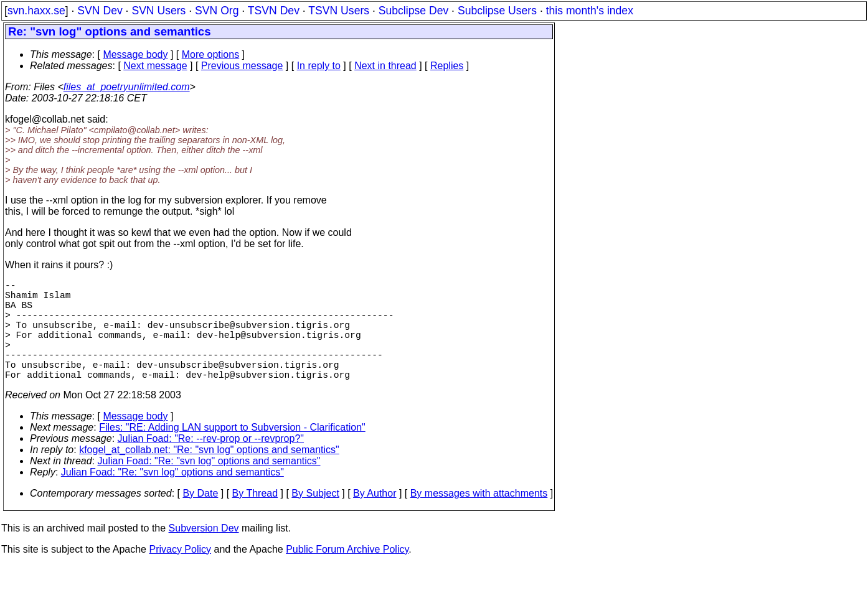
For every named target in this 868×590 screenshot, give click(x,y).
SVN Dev (100, 11)
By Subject (315, 518)
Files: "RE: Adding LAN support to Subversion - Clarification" (232, 452)
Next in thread (385, 66)
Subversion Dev (204, 553)
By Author (375, 518)
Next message (155, 66)
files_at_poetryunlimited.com (127, 87)
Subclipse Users (497, 11)
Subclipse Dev (413, 11)
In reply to (319, 66)
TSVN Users (339, 11)
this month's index (590, 11)
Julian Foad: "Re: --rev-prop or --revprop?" (211, 463)
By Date (200, 518)
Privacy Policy (180, 574)
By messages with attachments (479, 518)
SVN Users (158, 11)
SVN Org (217, 11)
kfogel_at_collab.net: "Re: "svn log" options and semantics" (209, 475)
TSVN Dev (274, 11)
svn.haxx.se (36, 11)
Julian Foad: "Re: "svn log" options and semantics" (209, 486)
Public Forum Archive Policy (347, 574)
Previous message (242, 66)
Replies (447, 66)
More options (211, 54)
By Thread (255, 518)
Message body (135, 54)
